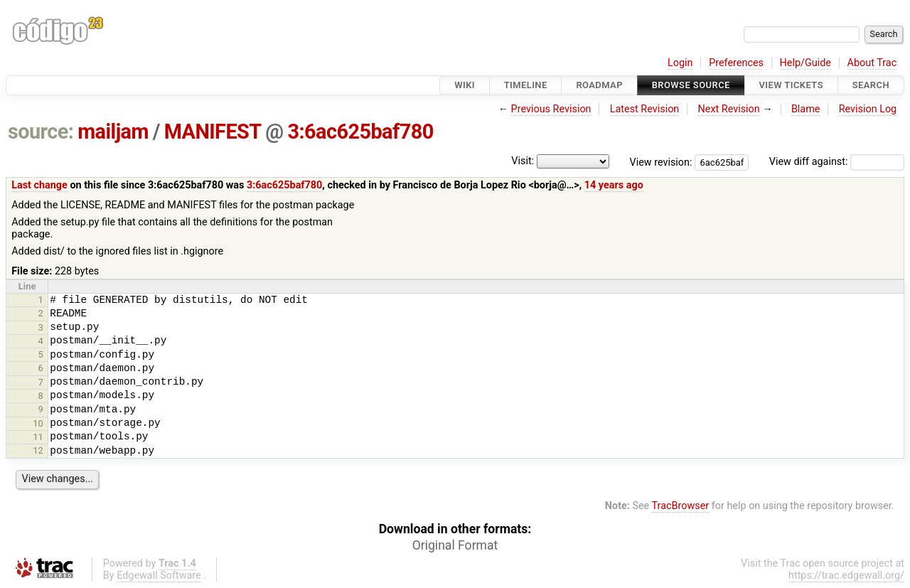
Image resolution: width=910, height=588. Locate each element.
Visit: (523, 161)
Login (680, 63)
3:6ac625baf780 (360, 132)
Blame (806, 109)
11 (38, 437)
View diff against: (837, 162)
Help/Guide (805, 63)
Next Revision (728, 109)
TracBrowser (681, 506)
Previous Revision (551, 109)
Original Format (455, 545)
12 (38, 450)
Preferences (736, 63)
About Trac (872, 63)
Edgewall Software (159, 576)
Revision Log (868, 109)
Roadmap (599, 85)
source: (41, 132)
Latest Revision (645, 109)
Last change (39, 185)
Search (871, 85)
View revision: (661, 162)
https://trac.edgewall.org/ (846, 576)
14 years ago (614, 185)
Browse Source (691, 85)
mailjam (113, 132)
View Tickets (791, 85)
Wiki (465, 85)
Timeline (526, 85)
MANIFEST (213, 132)
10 (38, 423)
